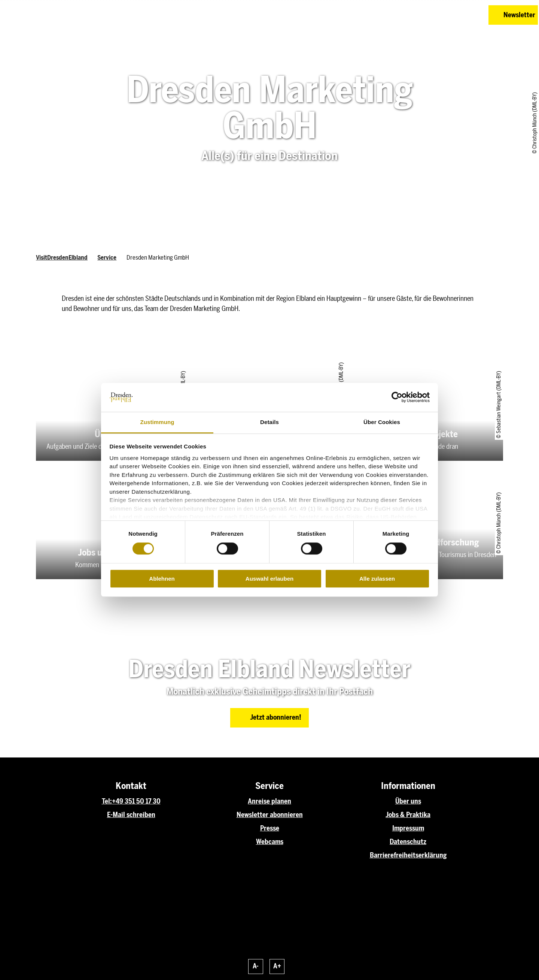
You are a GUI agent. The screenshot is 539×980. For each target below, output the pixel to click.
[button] (430, 15)
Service (107, 258)
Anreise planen (269, 801)
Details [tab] (269, 422)
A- (256, 966)
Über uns (408, 801)
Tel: (107, 801)
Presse (270, 828)
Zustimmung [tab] (157, 422)
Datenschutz (408, 842)
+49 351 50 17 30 (136, 801)
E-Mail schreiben (131, 815)
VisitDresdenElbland (62, 258)
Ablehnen (162, 579)
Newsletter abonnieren (270, 815)
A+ (277, 966)
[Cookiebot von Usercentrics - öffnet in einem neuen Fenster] (397, 397)
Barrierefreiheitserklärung (408, 855)
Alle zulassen (377, 579)
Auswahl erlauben (269, 579)
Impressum (408, 828)
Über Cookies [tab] (382, 422)
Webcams (270, 842)
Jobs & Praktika (408, 815)
